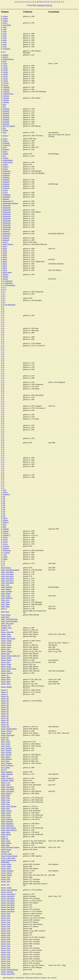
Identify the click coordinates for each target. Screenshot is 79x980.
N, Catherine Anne (7, 94)
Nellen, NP (5, 839)
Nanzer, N (4, 690)
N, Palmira (5, 520)
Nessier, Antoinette (7, 972)
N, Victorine (5, 546)
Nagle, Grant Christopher (9, 621)
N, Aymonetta (6, 49)
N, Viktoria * (5, 548)
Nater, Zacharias (6, 763)
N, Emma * (5, 136)
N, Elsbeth (5, 130)
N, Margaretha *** (7, 201)
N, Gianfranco (6, 145)
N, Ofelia (4, 518)
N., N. (3, 561)
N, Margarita (5, 231)
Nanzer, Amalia (6, 636)
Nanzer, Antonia (6, 641)
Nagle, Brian (5, 617)
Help (49, 977)
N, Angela (4, 21)
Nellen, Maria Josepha (8, 828)
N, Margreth (5, 238)
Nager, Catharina (7, 591)
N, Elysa (4, 132)
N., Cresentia (5, 553)
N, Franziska (5, 143)
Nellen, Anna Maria (8, 789)
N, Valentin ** (6, 535)
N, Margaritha (6, 234)
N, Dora (4, 104)
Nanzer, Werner (6, 733)
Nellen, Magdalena (7, 824)
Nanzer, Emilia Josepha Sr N (11, 656)
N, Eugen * (5, 141)
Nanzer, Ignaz (6, 662)
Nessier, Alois (6, 877)
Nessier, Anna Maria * (8, 894)
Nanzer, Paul (5, 727)
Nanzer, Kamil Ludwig (9, 669)
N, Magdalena (6, 195)
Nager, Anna (5, 585)
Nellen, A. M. (6, 783)
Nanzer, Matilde (6, 687)
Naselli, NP (5, 737)
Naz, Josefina (5, 768)
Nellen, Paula (5, 841)
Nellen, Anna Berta (7, 787)
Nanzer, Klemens (7, 673)
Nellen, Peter (5, 845)
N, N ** (4, 287)
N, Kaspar (4, 169)
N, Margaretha (6, 205)
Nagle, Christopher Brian (9, 619)
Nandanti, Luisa (6, 628)
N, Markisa (5, 274)
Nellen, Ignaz (5, 809)
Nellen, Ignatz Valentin (9, 806)
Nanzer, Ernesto (6, 660)
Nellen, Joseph (6, 813)
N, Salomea (5, 529)
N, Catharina (5, 87)
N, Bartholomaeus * (8, 59)
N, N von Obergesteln (8, 305)
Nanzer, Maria (6, 677)
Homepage (44, 977)
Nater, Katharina (6, 759)
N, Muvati (4, 279)
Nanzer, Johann (6, 664)
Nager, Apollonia (7, 587)
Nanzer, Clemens (7, 651)
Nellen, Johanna (6, 811)
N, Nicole (4, 492)
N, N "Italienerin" (7, 281)
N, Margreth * (6, 236)
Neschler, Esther (6, 854)
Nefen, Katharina (7, 772)
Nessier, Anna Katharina (9, 890)
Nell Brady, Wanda (7, 780)
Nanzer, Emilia (6, 658)
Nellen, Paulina (6, 843)
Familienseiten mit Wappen (32, 977)
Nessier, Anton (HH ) (8, 974)
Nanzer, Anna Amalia (8, 638)
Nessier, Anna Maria (8, 896)
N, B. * (3, 52)
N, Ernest (4, 139)
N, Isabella (5, 154)
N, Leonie (4, 190)
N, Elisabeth (5, 109)
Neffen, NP (5, 776)
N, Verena (4, 537)
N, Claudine (5, 102)
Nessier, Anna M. (7, 892)
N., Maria (4, 559)
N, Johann (4, 165)
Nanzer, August (6, 645)
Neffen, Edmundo (7, 774)
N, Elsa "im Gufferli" (8, 126)
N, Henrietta (5, 149)
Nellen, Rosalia (6, 849)
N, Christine (5, 100)
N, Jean (3, 156)
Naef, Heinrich (6, 568)
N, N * (3, 292)
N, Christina (5, 96)
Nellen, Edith (5, 796)
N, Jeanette (5, 158)
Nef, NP (4, 770)
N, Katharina (5, 175)
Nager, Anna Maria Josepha (10, 570)
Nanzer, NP (5, 696)
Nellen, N (4, 837)
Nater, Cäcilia (6, 742)
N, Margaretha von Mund (9, 203)
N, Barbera (5, 57)
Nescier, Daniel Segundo (9, 856)
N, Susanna (5, 531)
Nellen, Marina (6, 834)
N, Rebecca (5, 522)
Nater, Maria (5, 761)
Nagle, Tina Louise (7, 623)
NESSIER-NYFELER (45, 5)
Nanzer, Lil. (5, 675)
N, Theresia (5, 533)
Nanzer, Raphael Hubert (9, 729)
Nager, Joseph (6, 596)
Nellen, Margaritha (7, 826)
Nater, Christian (6, 748)
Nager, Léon (5, 600)
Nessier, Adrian (6, 864)
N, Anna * (4, 23)
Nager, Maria (5, 602)
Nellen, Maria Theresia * (9, 830)
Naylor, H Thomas (7, 765)
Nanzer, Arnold (6, 643)
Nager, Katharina (7, 598)
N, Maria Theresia (7, 244)
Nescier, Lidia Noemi (8, 858)
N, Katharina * (6, 171)
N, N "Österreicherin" (8, 285)
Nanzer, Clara (6, 649)
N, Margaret (5, 199)
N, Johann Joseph (7, 162)
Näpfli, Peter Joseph (8, 735)
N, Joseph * (5, 167)
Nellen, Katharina (7, 819)
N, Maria (4, 246)
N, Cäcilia (4, 68)
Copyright (54, 977)
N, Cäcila (4, 63)
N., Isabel (4, 557)
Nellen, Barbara (6, 793)
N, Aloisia (4, 16)
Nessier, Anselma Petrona (9, 970)
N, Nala (4, 490)
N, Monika (5, 277)
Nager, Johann (6, 594)
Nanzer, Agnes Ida (7, 632)
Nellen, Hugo (5, 804)
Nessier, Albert (6, 869)
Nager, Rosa (5, 612)
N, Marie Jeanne (6, 272)
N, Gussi (4, 147)
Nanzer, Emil (5, 654)
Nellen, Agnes (6, 785)
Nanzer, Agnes (6, 634)
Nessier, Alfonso (6, 873)
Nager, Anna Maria (7, 572)
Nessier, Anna (6, 914)
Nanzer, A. (5, 630)
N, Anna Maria (6, 25)
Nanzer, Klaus (6, 671)
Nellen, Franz (6, 798)
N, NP (3, 497)
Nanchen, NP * (6, 626)
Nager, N (4, 609)
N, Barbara (5, 55)
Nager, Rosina (6, 615)
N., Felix (4, 555)
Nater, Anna (5, 740)
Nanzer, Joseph (6, 667)
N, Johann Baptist (7, 160)
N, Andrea (4, 19)
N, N (3, 307)
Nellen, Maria (6, 832)
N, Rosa (4, 525)
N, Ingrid (4, 152)
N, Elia (3, 107)
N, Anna (4, 27)
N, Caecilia (5, 83)
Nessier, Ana (5, 885)
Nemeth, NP (5, 852)
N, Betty (4, 61)
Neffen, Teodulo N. (7, 778)
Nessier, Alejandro (7, 871)
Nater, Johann (6, 757)
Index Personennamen (9, 977)
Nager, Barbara (6, 589)
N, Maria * (5, 242)
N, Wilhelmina (6, 550)
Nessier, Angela (6, 888)
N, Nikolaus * (6, 494)
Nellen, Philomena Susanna (10, 847)
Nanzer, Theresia (7, 731)
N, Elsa (3, 128)
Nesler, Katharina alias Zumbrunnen (9, 861)
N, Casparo (5, 85)
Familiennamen (20, 977)
